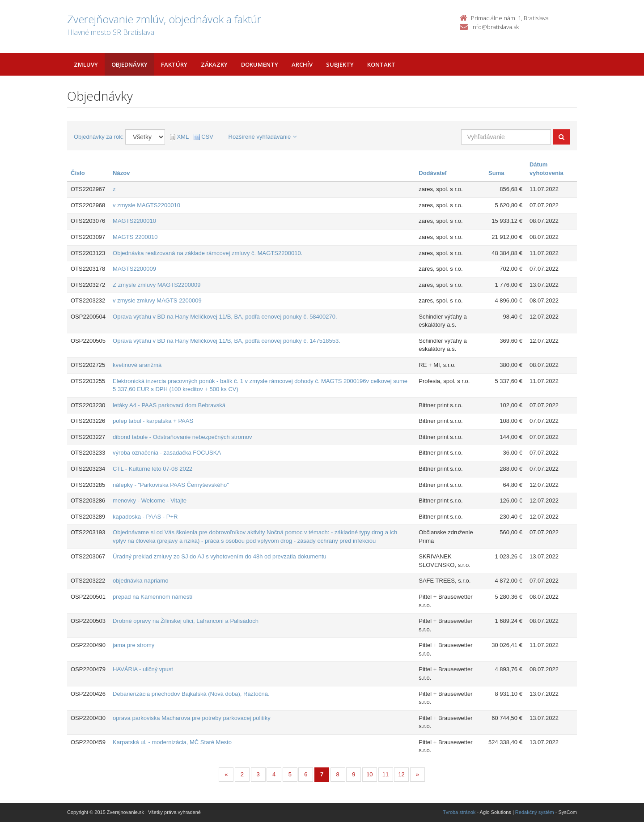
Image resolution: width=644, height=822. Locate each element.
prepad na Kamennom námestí (153, 597)
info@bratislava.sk (495, 27)
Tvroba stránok (459, 812)
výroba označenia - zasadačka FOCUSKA (167, 453)
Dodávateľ (433, 173)
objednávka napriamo (140, 581)
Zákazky (214, 64)
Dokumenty (260, 64)
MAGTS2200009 (134, 269)
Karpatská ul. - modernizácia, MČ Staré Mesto (172, 742)
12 (401, 774)
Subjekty (340, 64)
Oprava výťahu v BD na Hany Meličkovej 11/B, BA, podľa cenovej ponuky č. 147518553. (227, 341)
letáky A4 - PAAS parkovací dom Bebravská (169, 405)
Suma (496, 173)
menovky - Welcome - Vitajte (150, 500)
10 (369, 774)
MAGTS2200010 (134, 221)
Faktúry (174, 64)
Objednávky (129, 64)
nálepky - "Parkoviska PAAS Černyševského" (171, 485)
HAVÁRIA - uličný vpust (143, 669)
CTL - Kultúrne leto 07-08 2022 (153, 469)
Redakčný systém (535, 812)
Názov (121, 173)
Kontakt (381, 64)
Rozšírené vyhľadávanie (263, 137)
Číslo (78, 173)
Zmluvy (86, 64)
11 (386, 774)
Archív (302, 64)
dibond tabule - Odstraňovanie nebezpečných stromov (182, 437)
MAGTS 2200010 (135, 237)
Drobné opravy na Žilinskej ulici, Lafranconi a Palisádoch (186, 621)
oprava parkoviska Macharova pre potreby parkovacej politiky (192, 718)
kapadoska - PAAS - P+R (145, 517)
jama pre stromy (133, 645)
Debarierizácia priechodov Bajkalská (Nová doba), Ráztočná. (191, 694)
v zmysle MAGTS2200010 (146, 205)
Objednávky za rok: (99, 137)
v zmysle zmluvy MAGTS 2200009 (157, 300)
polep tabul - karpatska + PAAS (153, 421)
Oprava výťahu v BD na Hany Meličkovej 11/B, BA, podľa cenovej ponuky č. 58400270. (225, 317)
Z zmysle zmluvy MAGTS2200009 (157, 285)
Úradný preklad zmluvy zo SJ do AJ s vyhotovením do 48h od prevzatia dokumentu (220, 556)
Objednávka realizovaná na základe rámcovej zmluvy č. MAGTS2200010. (208, 253)
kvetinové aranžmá (137, 365)
